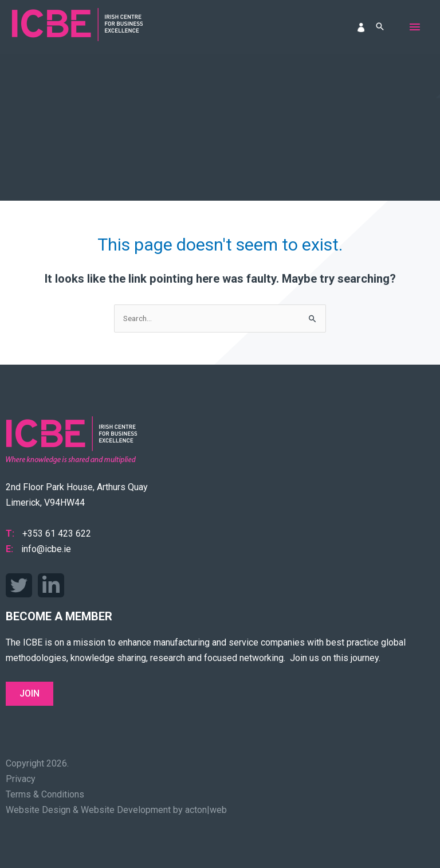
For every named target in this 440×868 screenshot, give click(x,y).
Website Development (126, 810)
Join (30, 693)
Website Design (38, 810)
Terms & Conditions (45, 794)
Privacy (21, 779)
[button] (380, 27)
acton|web (206, 810)
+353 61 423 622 (57, 533)
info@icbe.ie (46, 549)
